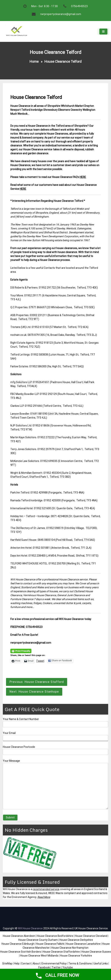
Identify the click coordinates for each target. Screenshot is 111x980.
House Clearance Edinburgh (18, 944)
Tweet (40, 661)
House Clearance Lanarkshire (83, 944)
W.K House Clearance (30, 928)
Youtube (68, 967)
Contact (26, 963)
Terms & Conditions (80, 963)
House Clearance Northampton (70, 948)
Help (17, 963)
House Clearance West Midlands (39, 956)
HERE (83, 177)
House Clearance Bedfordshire (55, 936)
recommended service (46, 889)
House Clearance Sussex (96, 952)
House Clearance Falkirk (50, 944)
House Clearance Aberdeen (19, 936)
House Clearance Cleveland (91, 936)
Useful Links (101, 963)
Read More (44, 897)
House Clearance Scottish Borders (21, 952)
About (36, 963)
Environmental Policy (54, 963)
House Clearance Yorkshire (76, 956)
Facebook (44, 967)
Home (34, 61)
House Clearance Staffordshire (61, 952)
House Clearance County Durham (38, 940)
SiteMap (7, 963)
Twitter (56, 967)
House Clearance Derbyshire (76, 940)
